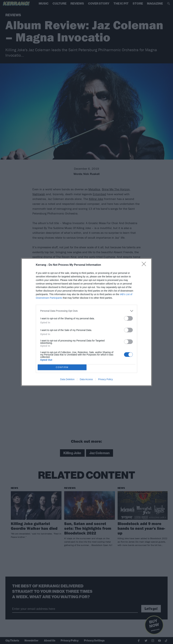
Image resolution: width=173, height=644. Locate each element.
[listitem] (86, 311)
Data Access (86, 379)
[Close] (145, 265)
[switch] (128, 318)
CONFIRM (62, 367)
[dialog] (86, 322)
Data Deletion (67, 379)
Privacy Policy (106, 379)
